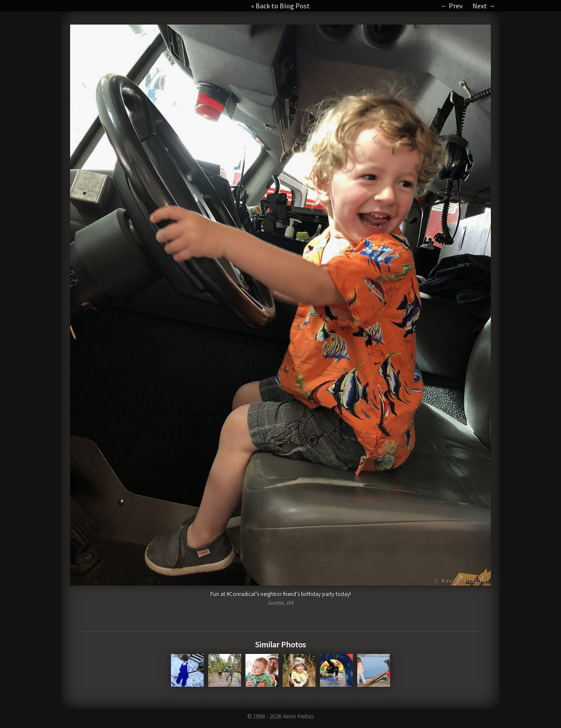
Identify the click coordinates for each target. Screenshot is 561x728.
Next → (484, 6)
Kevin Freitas (298, 716)
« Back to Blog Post (280, 6)
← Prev (451, 6)
